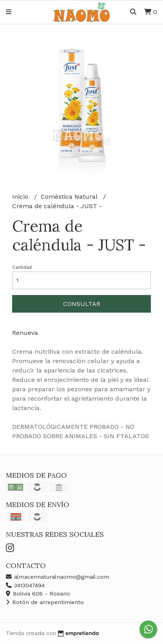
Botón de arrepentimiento (45, 602)
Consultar (82, 304)
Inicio (21, 197)
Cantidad (22, 267)
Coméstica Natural (70, 197)
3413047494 (25, 585)
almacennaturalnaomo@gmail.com (58, 577)
